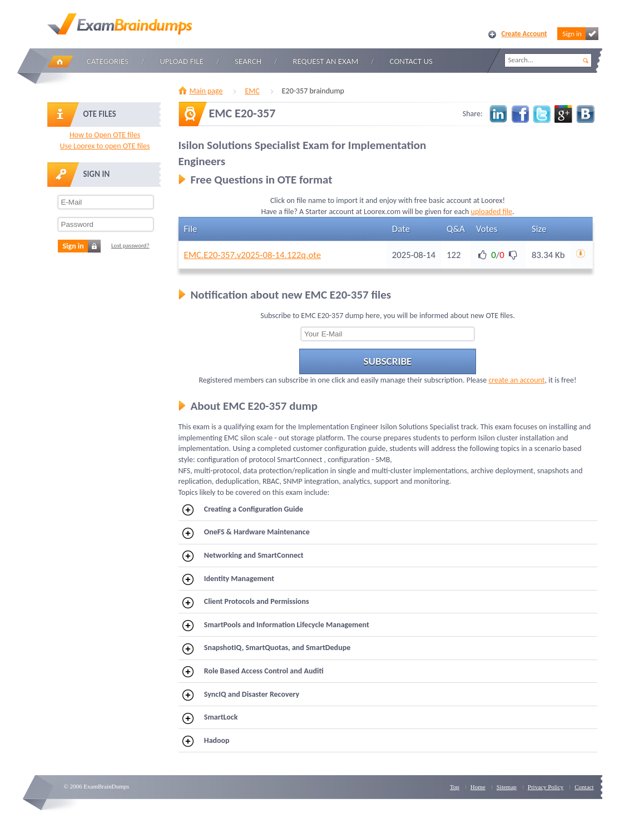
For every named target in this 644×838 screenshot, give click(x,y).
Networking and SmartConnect (243, 556)
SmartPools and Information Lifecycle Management (276, 626)
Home (60, 61)
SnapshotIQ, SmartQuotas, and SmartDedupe (266, 648)
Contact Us (411, 61)
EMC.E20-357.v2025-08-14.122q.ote (253, 255)
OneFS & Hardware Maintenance (246, 533)
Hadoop (206, 741)
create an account (516, 380)
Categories (108, 61)
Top (455, 787)
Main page (206, 91)
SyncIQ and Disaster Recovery (241, 695)
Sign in (580, 34)
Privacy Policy (546, 787)
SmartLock (210, 718)
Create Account (524, 34)
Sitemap (507, 787)
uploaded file (492, 212)
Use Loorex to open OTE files (105, 146)
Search (248, 61)
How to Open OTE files (105, 135)
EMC (252, 91)
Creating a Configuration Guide (243, 510)
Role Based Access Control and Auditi (253, 672)
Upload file (182, 61)
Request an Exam (325, 61)
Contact (584, 787)
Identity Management (228, 579)
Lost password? (130, 246)
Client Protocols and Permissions (246, 602)
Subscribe (388, 361)
